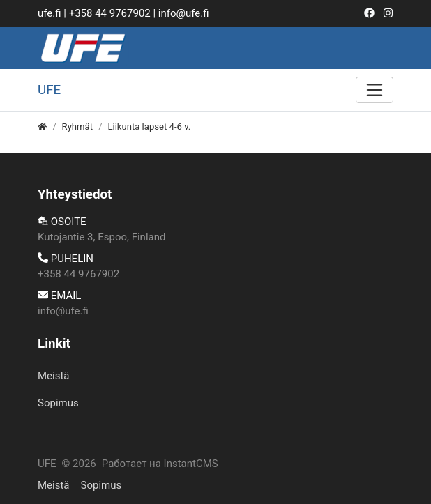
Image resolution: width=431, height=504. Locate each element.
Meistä (54, 376)
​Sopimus (58, 403)
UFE (47, 464)
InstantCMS (191, 464)
